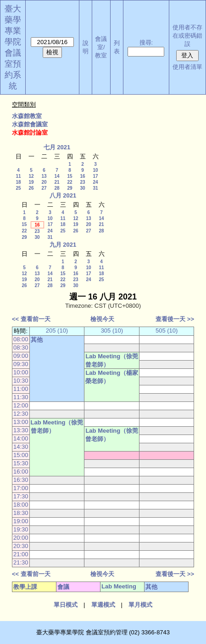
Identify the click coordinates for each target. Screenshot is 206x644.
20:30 (21, 546)
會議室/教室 (101, 47)
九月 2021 (63, 245)
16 (82, 176)
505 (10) (167, 330)
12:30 (21, 414)
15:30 (21, 463)
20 (44, 182)
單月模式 (140, 605)
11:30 (21, 397)
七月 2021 (57, 147)
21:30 (21, 562)
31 (95, 188)
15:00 (21, 455)
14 (57, 176)
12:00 (21, 405)
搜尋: (146, 42)
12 (31, 176)
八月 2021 (63, 195)
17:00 (21, 488)
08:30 (21, 347)
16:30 (21, 480)
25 (18, 188)
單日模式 (66, 605)
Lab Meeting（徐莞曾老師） (112, 360)
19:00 (21, 521)
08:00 (21, 339)
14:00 (21, 438)
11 (18, 176)
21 (57, 182)
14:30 (21, 447)
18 (18, 182)
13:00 (21, 422)
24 (95, 182)
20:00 (21, 538)
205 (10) (57, 330)
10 (95, 170)
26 (31, 188)
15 (70, 176)
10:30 (21, 381)
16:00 (21, 472)
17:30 (21, 496)
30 (82, 188)
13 (44, 176)
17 (95, 176)
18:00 (21, 505)
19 (31, 182)
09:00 (21, 356)
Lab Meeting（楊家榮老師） (112, 377)
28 (57, 188)
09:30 (21, 364)
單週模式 (103, 605)
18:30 (21, 513)
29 (70, 188)
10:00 (21, 372)
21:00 (21, 554)
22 (70, 182)
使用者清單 (187, 67)
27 (44, 188)
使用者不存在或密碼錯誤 (187, 36)
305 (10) (112, 330)
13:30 (21, 430)
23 (82, 182)
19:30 (21, 529)
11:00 (21, 389)
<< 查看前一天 (31, 319)
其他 (37, 340)
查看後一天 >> (175, 319)
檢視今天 (102, 319)
